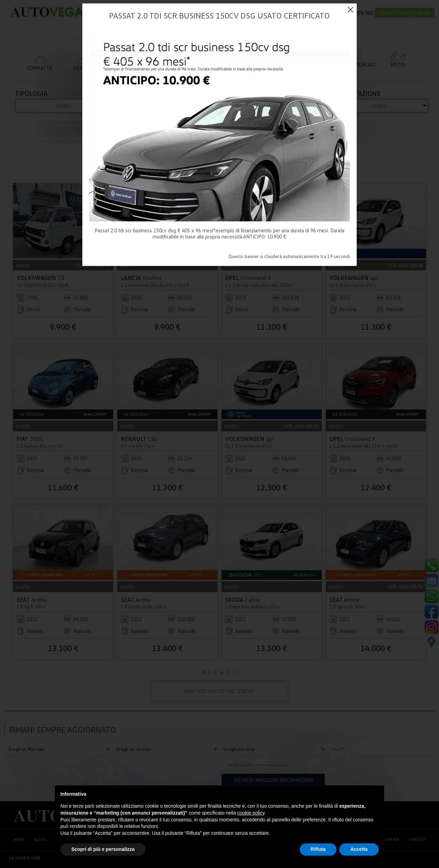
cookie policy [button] (251, 813)
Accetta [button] (359, 849)
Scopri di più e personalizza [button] (103, 849)
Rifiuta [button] (318, 849)
